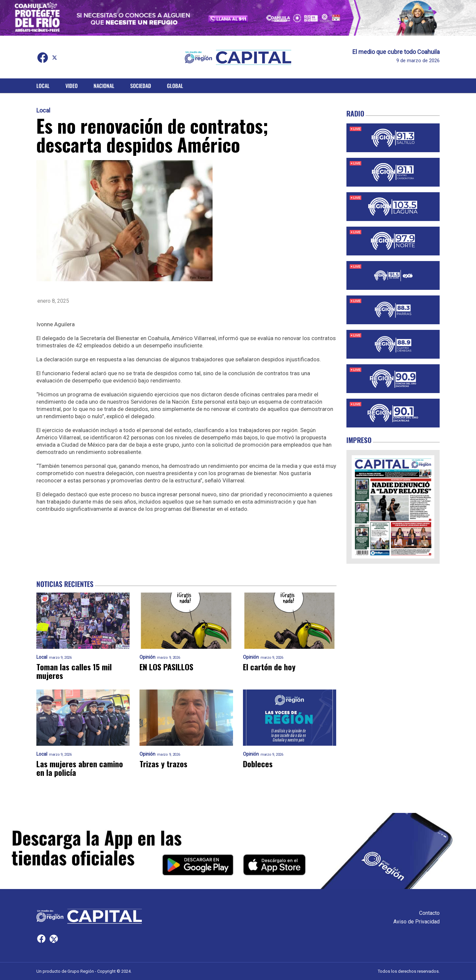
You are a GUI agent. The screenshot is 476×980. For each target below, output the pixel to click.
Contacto (429, 913)
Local (43, 86)
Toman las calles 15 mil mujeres (74, 671)
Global (175, 86)
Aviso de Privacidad (416, 922)
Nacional (104, 86)
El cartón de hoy (269, 667)
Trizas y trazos (163, 764)
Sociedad (141, 86)
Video (72, 86)
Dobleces (258, 764)
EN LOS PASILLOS (166, 667)
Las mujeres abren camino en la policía (80, 768)
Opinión (147, 657)
